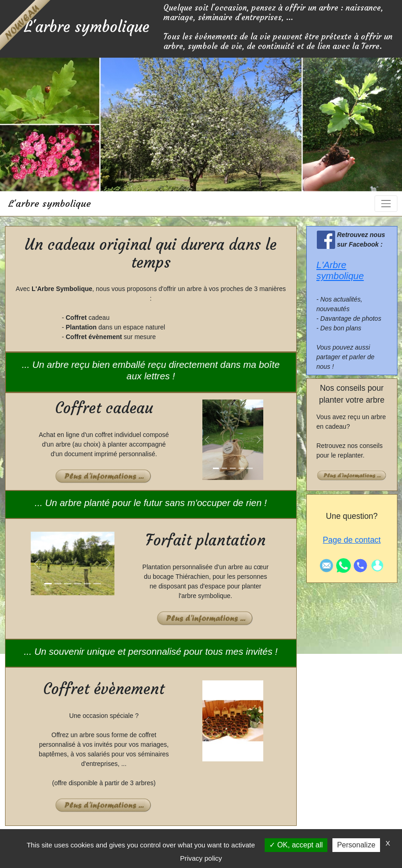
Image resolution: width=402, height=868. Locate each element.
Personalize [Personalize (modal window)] (356, 845)
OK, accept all (296, 845)
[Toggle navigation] (386, 203)
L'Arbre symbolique (340, 270)
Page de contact (352, 540)
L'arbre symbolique (50, 204)
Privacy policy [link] (201, 858)
